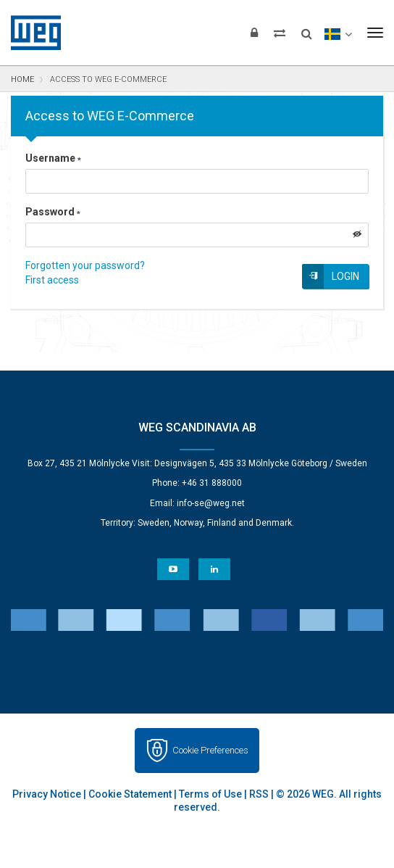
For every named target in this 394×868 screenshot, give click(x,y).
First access (52, 280)
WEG (31, 33)
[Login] (254, 33)
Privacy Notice (47, 794)
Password (53, 212)
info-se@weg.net (211, 503)
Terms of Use (210, 794)
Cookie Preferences (210, 750)
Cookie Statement (130, 794)
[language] (338, 33)
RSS (259, 794)
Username (53, 158)
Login (345, 276)
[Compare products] (280, 33)
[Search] (307, 29)
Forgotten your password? (85, 265)
